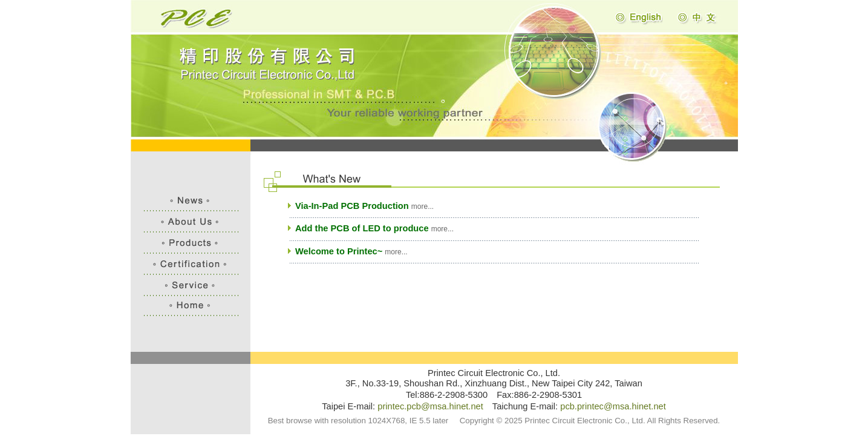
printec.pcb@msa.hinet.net (430, 406)
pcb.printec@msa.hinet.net (613, 406)
